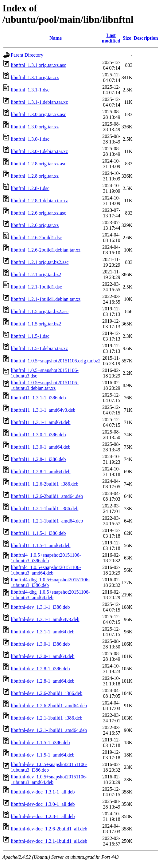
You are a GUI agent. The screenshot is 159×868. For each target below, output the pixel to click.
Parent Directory (27, 55)
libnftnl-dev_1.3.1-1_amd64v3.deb (45, 619)
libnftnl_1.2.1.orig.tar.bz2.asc (40, 262)
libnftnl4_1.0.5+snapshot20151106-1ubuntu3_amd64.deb (46, 570)
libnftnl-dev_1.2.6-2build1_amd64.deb (49, 706)
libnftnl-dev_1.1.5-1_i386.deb (40, 743)
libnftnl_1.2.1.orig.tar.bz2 (36, 275)
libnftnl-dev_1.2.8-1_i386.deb (40, 669)
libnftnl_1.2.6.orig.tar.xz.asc (38, 213)
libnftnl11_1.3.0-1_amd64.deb (41, 447)
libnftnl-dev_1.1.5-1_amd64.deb (43, 755)
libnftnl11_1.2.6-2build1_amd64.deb (47, 496)
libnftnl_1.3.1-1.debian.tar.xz (39, 102)
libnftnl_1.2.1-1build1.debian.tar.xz (46, 299)
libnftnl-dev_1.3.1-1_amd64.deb (43, 632)
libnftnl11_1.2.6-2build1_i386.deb (45, 484)
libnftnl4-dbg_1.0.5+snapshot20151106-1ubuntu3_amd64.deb (50, 595)
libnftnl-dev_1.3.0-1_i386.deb (40, 644)
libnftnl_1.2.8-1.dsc (30, 188)
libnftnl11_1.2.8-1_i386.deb (38, 459)
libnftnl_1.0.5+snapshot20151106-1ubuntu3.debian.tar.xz (45, 385)
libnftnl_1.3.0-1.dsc (30, 139)
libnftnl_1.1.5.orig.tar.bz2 (36, 324)
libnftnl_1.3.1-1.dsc (30, 90)
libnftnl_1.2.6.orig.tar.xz (35, 225)
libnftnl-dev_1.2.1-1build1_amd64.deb (49, 730)
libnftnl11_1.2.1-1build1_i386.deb (45, 509)
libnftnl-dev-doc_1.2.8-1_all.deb (43, 816)
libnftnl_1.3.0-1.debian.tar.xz (39, 151)
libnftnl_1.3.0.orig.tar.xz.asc (38, 114)
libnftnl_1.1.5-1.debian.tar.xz (39, 348)
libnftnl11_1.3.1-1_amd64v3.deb (43, 410)
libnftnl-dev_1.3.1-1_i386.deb (40, 607)
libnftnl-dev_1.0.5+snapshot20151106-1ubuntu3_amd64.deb (49, 779)
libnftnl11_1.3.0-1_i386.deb (38, 435)
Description (146, 38)
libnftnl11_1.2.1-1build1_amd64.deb (47, 521)
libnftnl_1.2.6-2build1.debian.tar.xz (46, 250)
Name (56, 38)
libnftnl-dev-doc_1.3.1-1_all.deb (43, 792)
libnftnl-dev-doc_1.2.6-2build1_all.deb (49, 829)
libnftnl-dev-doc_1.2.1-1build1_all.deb (49, 841)
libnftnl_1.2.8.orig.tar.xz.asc (38, 164)
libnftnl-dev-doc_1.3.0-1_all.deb (43, 804)
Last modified (111, 38)
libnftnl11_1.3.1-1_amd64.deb (41, 422)
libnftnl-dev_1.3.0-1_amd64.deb (43, 656)
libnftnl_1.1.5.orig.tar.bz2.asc (40, 311)
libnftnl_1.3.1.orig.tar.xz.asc (38, 65)
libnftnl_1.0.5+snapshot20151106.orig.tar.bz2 (56, 361)
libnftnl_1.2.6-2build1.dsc (36, 238)
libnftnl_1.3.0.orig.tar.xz (35, 127)
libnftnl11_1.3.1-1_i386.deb (38, 398)
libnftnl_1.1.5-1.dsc (30, 336)
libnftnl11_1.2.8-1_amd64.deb (41, 472)
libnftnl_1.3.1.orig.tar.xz (35, 77)
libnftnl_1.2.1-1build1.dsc (36, 287)
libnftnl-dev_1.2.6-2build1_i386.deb (47, 693)
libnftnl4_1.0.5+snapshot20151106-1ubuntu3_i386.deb (46, 558)
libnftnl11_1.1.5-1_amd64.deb (41, 545)
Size (127, 38)
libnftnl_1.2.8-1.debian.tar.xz (39, 201)
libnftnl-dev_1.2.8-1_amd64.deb (43, 681)
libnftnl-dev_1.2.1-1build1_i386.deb (47, 718)
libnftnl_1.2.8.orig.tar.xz (35, 176)
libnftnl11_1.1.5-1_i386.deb (38, 533)
